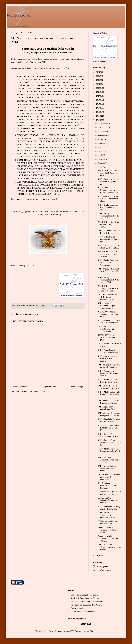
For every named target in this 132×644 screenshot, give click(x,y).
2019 (98, 100)
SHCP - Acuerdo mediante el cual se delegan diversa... (109, 351)
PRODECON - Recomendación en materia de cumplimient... (109, 190)
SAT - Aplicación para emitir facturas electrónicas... (109, 366)
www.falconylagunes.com (22, 265)
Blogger (93, 631)
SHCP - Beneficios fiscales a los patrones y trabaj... (109, 420)
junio (100, 147)
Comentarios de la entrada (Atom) (36, 391)
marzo (101, 159)
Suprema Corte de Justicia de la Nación (86, 605)
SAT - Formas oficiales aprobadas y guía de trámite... (107, 468)
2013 (98, 555)
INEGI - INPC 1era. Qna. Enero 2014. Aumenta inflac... (108, 173)
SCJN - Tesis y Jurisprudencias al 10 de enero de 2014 (108, 280)
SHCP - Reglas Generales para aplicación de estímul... (108, 207)
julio (100, 143)
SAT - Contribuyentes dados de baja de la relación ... (109, 232)
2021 (98, 92)
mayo (100, 151)
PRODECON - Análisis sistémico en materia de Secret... (108, 314)
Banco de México (78, 608)
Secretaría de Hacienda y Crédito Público (87, 602)
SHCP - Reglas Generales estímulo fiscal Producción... (108, 263)
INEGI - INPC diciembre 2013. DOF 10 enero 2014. (107, 338)
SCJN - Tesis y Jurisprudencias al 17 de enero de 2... (108, 216)
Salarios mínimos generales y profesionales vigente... (109, 493)
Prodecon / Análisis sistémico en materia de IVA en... (108, 538)
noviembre (102, 127)
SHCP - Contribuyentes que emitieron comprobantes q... (108, 182)
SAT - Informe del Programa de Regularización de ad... (109, 414)
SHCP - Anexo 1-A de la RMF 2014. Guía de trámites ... (107, 359)
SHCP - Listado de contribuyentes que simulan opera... (106, 329)
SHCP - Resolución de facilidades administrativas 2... (109, 443)
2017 (98, 108)
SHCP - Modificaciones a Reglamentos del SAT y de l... (109, 451)
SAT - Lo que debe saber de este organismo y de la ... (108, 387)
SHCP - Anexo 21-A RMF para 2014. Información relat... (108, 199)
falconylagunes (102, 567)
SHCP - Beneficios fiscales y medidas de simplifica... (109, 508)
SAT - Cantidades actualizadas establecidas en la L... (108, 460)
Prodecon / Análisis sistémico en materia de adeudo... (108, 530)
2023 (98, 84)
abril (100, 155)
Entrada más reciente (20, 387)
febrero (101, 163)
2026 (98, 72)
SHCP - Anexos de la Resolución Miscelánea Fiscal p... (108, 373)
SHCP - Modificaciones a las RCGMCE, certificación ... (109, 394)
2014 (98, 120)
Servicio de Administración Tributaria (86, 598)
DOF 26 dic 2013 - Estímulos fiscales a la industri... (107, 500)
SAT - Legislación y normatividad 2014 (106, 408)
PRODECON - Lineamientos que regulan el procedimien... (109, 477)
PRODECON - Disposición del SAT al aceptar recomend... (108, 224)
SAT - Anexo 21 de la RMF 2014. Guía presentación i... (108, 271)
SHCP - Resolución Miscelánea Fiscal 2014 (108, 435)
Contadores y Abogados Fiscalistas (84, 595)
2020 (98, 96)
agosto (101, 139)
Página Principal (50, 387)
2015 (98, 116)
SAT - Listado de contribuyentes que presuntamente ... (106, 306)
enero (100, 167)
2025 (98, 76)
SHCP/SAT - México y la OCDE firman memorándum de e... (108, 297)
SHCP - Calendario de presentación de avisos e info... (108, 239)
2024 (98, 80)
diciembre (102, 123)
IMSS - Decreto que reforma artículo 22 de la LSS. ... (109, 247)
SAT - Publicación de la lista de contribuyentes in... (109, 402)
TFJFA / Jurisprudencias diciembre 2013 (107, 523)
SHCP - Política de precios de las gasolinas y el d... (108, 381)
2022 (98, 88)
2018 (98, 104)
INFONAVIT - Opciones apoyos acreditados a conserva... (107, 254)
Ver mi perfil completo (102, 570)
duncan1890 (69, 631)
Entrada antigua (77, 387)
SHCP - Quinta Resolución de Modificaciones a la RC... (108, 428)
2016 (98, 112)
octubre (101, 131)
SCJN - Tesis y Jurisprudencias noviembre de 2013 (106, 515)
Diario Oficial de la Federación (83, 612)
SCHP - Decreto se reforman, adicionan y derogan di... (109, 322)
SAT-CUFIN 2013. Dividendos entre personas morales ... (109, 547)
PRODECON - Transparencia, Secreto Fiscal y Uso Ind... (108, 288)
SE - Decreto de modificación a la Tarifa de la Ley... (108, 486)
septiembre (103, 135)
